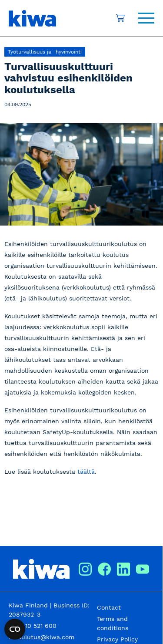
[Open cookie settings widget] (15, 629)
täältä (86, 472)
